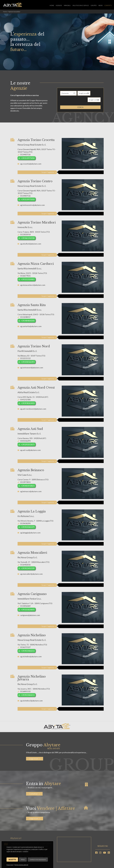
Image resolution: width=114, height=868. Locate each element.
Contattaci (34, 794)
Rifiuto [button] (23, 860)
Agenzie (57, 5)
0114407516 (25, 154)
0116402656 (25, 565)
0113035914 (25, 234)
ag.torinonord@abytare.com (32, 367)
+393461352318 (28, 238)
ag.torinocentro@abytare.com (32, 205)
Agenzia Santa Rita (32, 305)
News (99, 5)
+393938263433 (28, 403)
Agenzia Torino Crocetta (36, 140)
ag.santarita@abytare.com (31, 326)
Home (49, 5)
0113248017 (25, 317)
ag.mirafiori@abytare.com (31, 244)
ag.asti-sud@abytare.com (30, 450)
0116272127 (25, 647)
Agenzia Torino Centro (35, 181)
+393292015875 (28, 444)
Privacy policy (10, 865)
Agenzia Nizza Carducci (36, 264)
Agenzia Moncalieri (32, 553)
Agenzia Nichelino (32, 635)
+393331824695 (28, 609)
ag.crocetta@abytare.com (31, 164)
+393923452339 (28, 568)
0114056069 (25, 606)
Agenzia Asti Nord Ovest (36, 387)
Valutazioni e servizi (79, 5)
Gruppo (92, 5)
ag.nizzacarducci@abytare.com (33, 285)
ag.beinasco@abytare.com (31, 491)
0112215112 (25, 358)
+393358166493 (28, 362)
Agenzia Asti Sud (30, 429)
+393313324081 (28, 279)
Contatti (107, 5)
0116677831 (25, 276)
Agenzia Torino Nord (34, 346)
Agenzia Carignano (32, 594)
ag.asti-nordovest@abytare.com (33, 409)
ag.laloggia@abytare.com (30, 533)
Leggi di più (35, 759)
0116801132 (25, 691)
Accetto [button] (12, 860)
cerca (80, 101)
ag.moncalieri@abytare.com (31, 574)
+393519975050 (28, 158)
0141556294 (25, 441)
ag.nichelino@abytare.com (31, 656)
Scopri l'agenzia (48, 172)
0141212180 (25, 399)
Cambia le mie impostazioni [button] (38, 860)
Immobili (65, 5)
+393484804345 (28, 320)
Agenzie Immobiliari (14, 12)
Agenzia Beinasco (31, 470)
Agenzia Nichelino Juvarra (32, 678)
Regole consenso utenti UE (21, 865)
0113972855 (25, 482)
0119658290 (25, 523)
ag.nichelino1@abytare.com (31, 701)
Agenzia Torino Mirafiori (37, 222)
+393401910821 (28, 486)
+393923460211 (28, 651)
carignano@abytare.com (30, 615)
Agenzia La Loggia (32, 511)
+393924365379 (28, 527)
